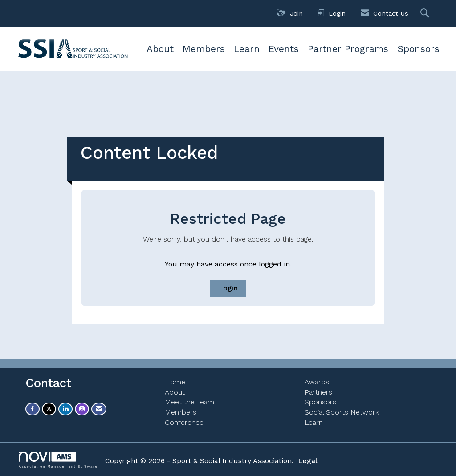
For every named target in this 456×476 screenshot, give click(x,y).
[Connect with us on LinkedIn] (65, 409)
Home (175, 382)
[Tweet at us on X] (49, 409)
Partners (318, 392)
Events (284, 49)
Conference (184, 422)
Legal (308, 461)
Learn (247, 49)
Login (228, 288)
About (160, 49)
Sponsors (418, 49)
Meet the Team (189, 402)
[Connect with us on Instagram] (82, 409)
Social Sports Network (342, 412)
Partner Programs (348, 49)
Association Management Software (58, 460)
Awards (317, 382)
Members (204, 49)
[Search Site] (426, 14)
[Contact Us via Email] (99, 409)
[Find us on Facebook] (33, 409)
